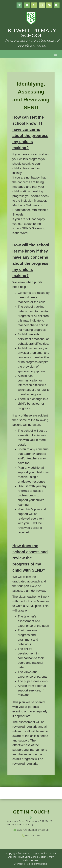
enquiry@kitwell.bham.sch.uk (33, 830)
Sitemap (18, 864)
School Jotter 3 (39, 857)
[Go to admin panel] (37, 864)
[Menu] (55, 54)
